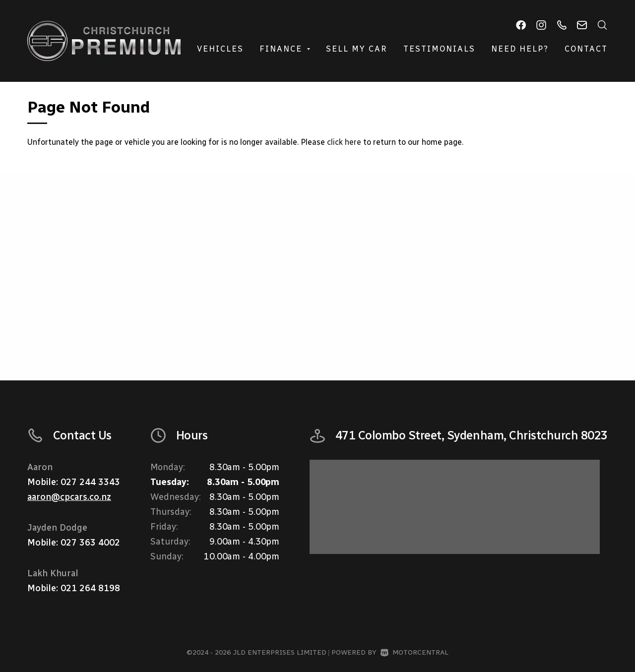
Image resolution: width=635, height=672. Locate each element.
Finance (285, 49)
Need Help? (520, 49)
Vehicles (220, 49)
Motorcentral (414, 652)
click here (344, 142)
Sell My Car (357, 49)
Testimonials (439, 49)
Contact (586, 49)
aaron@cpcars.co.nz (69, 497)
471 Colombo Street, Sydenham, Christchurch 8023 (472, 435)
